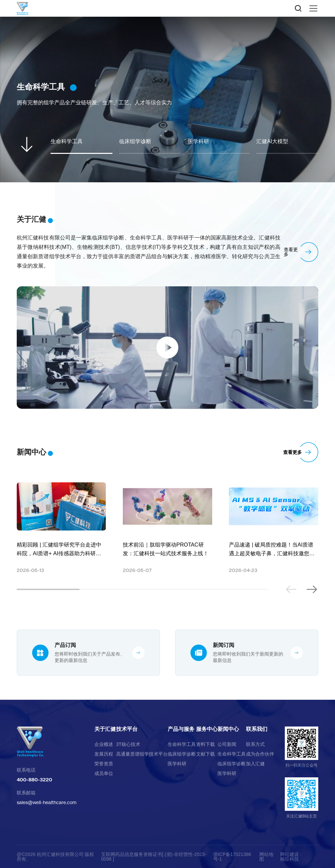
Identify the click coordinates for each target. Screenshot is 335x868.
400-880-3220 (34, 780)
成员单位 (104, 773)
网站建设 (289, 854)
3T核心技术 (128, 744)
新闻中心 (228, 729)
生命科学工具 (182, 744)
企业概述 (104, 744)
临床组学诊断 (182, 754)
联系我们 (257, 729)
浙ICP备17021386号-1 (232, 857)
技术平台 (127, 729)
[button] (312, 589)
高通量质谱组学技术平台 (142, 754)
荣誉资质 (104, 764)
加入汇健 (255, 764)
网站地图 (266, 857)
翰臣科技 (289, 859)
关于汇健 (105, 729)
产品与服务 (181, 729)
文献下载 (205, 754)
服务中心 (207, 729)
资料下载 (205, 744)
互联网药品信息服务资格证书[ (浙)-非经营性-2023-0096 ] (154, 857)
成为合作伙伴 (260, 754)
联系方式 (255, 744)
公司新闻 (227, 744)
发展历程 (104, 754)
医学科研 (177, 764)
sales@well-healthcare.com (47, 802)
